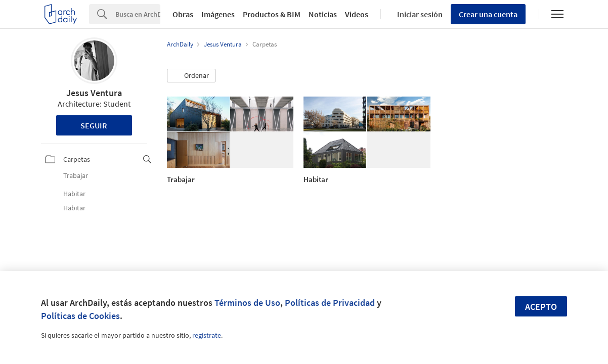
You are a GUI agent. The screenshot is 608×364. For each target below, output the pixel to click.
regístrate (207, 335)
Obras (183, 14)
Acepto (541, 307)
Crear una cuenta (488, 14)
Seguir (94, 125)
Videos (357, 14)
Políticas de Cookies (80, 316)
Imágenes (218, 14)
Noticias (323, 14)
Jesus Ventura (94, 93)
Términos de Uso (247, 303)
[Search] (138, 14)
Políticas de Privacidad (330, 303)
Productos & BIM (272, 14)
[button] (191, 76)
